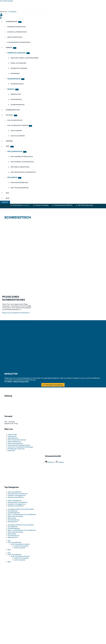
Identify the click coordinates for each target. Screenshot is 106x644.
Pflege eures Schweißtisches (14, 298)
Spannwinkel (12, 518)
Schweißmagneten (14, 513)
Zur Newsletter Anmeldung (53, 385)
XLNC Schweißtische (15, 542)
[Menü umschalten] (20, 22)
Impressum (11, 451)
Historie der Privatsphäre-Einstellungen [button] (20, 447)
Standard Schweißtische (16, 497)
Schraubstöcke (13, 511)
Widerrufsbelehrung (14, 442)
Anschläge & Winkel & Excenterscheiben (21, 509)
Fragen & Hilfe (12, 434)
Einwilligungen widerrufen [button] (16, 449)
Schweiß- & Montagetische (16, 495)
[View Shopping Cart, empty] (1, 18)
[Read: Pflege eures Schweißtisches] (17, 292)
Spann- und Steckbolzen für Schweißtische (22, 514)
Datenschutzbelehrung (15, 443)
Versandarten (12, 436)
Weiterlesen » (16, 313)
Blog (9, 550)
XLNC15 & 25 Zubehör (21, 546)
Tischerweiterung (13, 520)
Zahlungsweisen (13, 438)
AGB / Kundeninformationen (17, 440)
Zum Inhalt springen (7, 1)
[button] (5, 202)
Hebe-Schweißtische (15, 492)
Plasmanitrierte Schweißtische (18, 494)
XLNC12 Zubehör (20, 548)
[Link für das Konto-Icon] (1, 15)
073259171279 (69, 205)
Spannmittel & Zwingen (15, 516)
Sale (9, 541)
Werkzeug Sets (13, 522)
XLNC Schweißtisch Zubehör (20, 544)
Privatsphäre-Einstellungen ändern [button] (19, 445)
